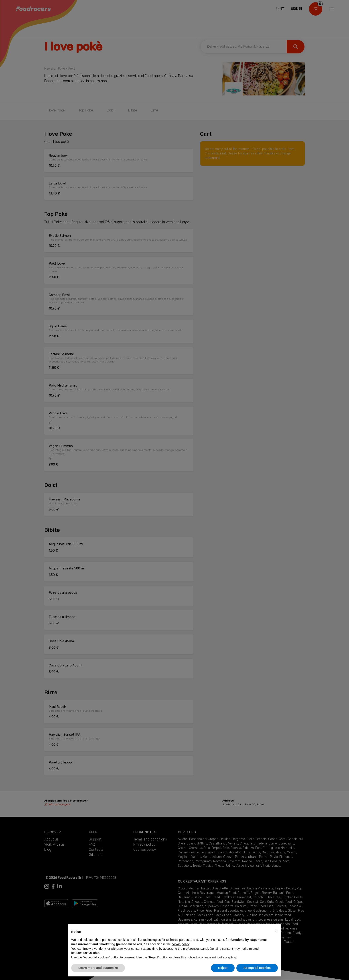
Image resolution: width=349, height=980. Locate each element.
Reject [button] (223, 968)
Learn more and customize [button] (98, 968)
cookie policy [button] (180, 944)
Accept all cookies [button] (257, 968)
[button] (276, 931)
